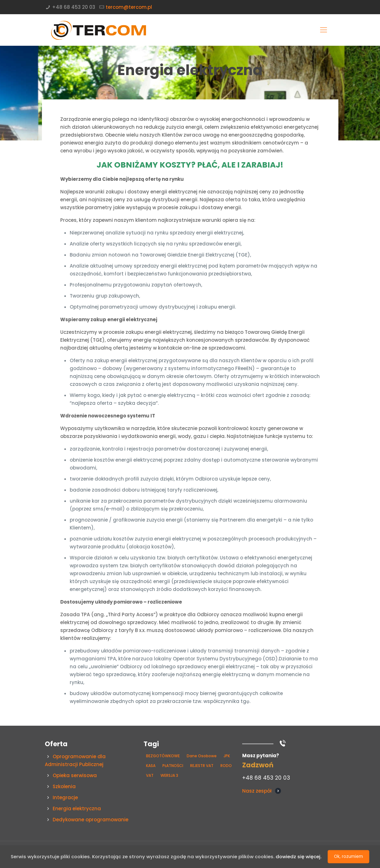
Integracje (65, 797)
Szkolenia (64, 786)
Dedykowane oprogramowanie (91, 820)
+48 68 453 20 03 (74, 7)
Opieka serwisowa (75, 775)
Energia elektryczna (77, 809)
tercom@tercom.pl (129, 7)
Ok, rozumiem (348, 856)
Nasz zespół (257, 791)
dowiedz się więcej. (298, 857)
